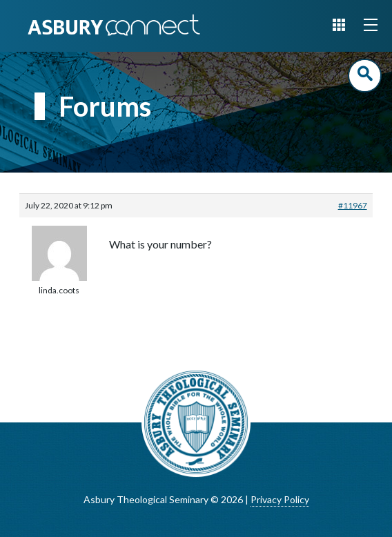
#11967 (353, 205)
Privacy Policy (280, 499)
